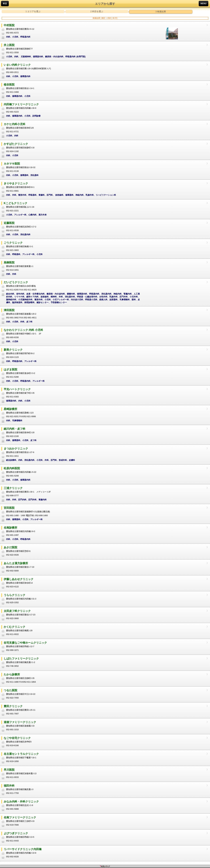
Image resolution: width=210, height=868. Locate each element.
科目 (5, 4)
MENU (204, 4)
